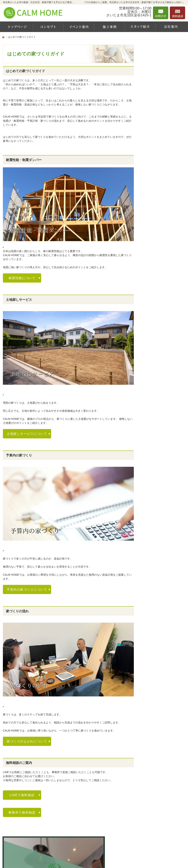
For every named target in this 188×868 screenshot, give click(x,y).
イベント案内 (154, 123)
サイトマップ (154, 294)
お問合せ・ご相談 (156, 246)
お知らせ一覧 (154, 254)
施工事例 (151, 131)
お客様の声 (154, 139)
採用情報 (151, 262)
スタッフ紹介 (156, 155)
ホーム (150, 102)
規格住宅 (153, 178)
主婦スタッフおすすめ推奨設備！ (165, 195)
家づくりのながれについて (27, 741)
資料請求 (151, 238)
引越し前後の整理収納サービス (164, 213)
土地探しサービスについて (27, 434)
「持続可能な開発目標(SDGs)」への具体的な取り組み (164, 274)
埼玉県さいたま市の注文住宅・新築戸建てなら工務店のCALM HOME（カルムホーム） (119, 860)
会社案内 (151, 147)
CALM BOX (153, 171)
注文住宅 (153, 186)
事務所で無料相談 (22, 812)
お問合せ (161, 13)
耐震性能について (22, 278)
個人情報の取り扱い (158, 286)
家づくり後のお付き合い (160, 229)
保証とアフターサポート (160, 205)
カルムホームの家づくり (160, 115)
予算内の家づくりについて (27, 589)
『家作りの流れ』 (156, 221)
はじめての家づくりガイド (162, 163)
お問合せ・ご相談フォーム (162, 845)
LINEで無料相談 (22, 795)
